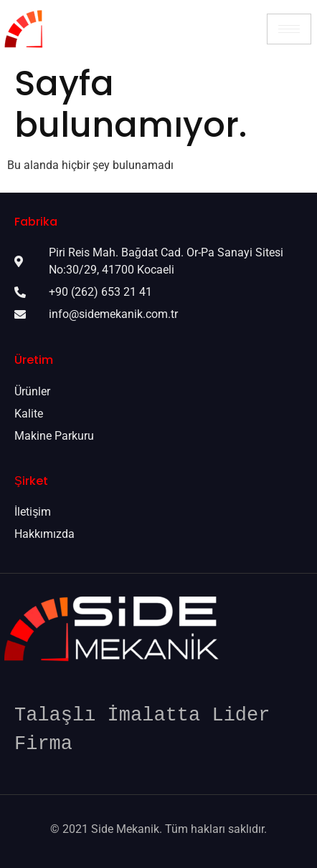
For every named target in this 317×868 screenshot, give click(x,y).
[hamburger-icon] (289, 29)
